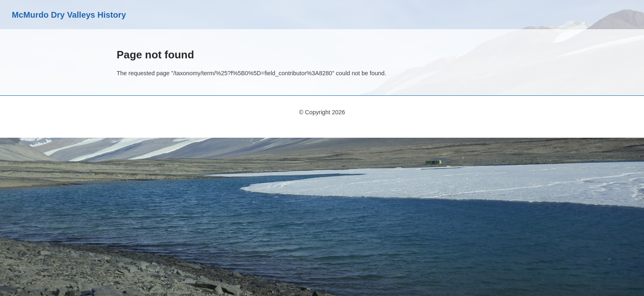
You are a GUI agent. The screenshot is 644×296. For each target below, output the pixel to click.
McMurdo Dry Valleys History (69, 15)
